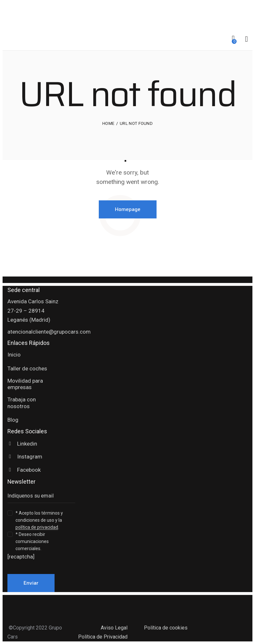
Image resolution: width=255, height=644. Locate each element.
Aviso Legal (114, 628)
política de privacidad (37, 527)
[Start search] (246, 39)
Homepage (128, 209)
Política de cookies (166, 628)
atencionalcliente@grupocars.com (49, 332)
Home (108, 123)
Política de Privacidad (103, 637)
